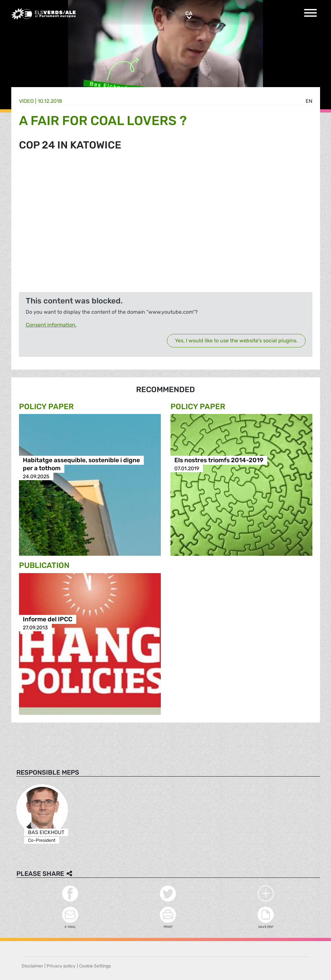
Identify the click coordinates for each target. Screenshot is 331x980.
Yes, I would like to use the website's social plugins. (236, 341)
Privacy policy (61, 966)
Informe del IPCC (48, 620)
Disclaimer (32, 966)
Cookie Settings (95, 966)
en (309, 101)
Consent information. (51, 325)
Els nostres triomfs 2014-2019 (219, 460)
